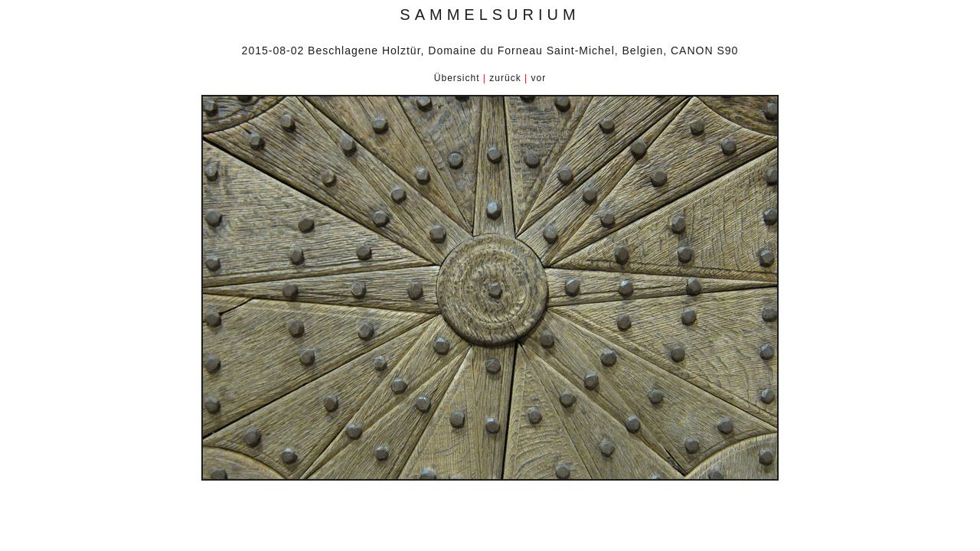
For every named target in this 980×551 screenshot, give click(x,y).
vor (538, 78)
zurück (505, 78)
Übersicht (457, 78)
